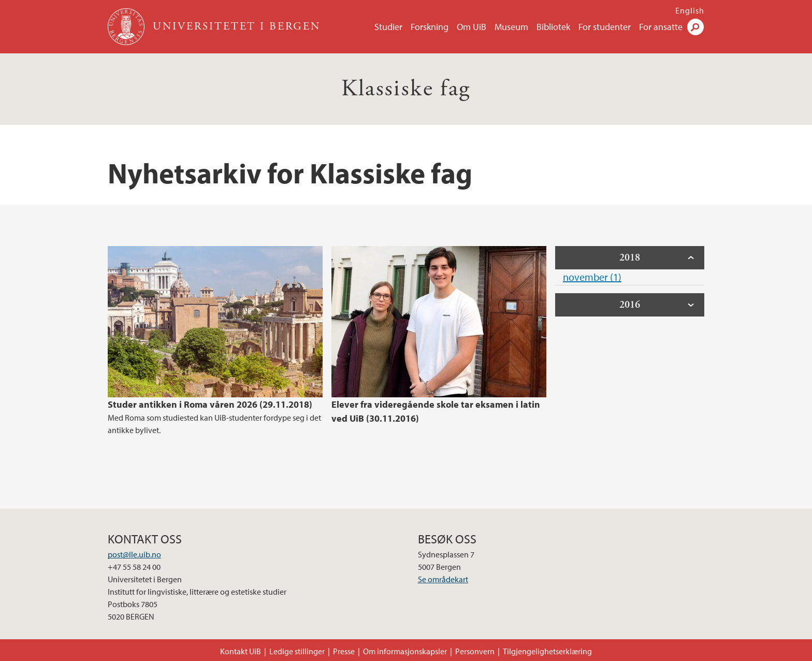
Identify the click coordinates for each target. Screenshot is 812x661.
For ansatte (661, 27)
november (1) (592, 277)
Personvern (475, 651)
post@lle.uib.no (134, 554)
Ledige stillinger (297, 651)
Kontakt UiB (241, 651)
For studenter (605, 27)
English (690, 10)
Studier (388, 27)
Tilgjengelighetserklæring (547, 651)
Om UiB (472, 27)
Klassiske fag (406, 89)
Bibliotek (553, 27)
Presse (344, 651)
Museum (511, 27)
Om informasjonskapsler (405, 651)
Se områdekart (443, 579)
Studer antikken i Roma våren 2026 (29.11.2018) (210, 404)
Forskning (430, 27)
